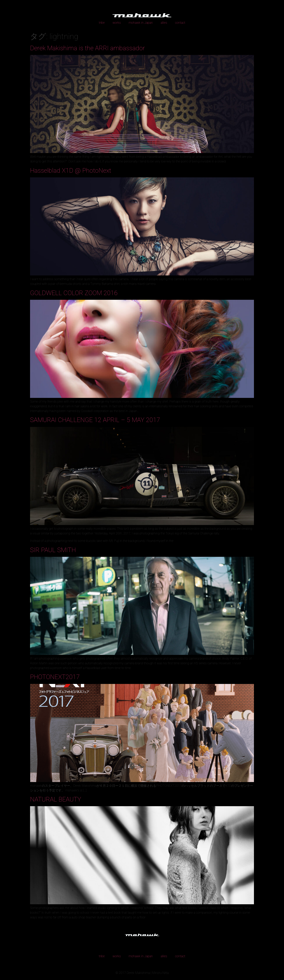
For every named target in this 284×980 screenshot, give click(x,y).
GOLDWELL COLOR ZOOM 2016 (74, 293)
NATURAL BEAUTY (56, 799)
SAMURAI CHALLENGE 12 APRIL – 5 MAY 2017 (95, 420)
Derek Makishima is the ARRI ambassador (87, 48)
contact (180, 23)
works (117, 23)
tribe (102, 23)
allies (164, 23)
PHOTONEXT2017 (55, 677)
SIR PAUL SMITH (53, 550)
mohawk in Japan (141, 23)
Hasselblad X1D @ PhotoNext (71, 170)
